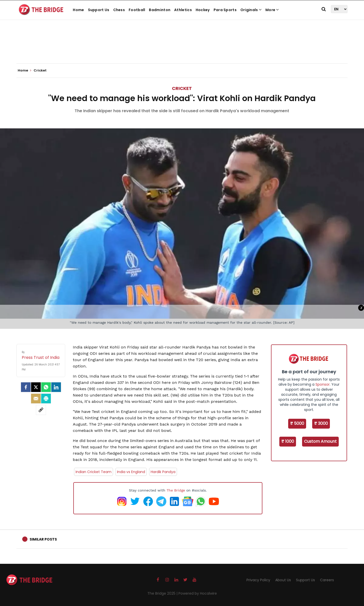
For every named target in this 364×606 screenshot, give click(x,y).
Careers (327, 580)
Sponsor (323, 384)
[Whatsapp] (46, 387)
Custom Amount (320, 441)
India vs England (131, 472)
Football (137, 10)
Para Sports (225, 10)
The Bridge (176, 490)
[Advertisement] (182, 48)
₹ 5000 (297, 423)
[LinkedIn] (56, 387)
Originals (251, 10)
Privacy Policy (258, 580)
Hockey (203, 10)
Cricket (182, 88)
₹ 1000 (288, 441)
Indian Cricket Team (94, 472)
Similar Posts (43, 539)
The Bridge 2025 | (163, 593)
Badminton (160, 10)
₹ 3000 (321, 423)
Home (78, 10)
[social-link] (41, 410)
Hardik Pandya (163, 472)
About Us (283, 580)
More (272, 10)
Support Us (99, 10)
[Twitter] (36, 387)
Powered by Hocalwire (198, 593)
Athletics (183, 10)
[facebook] (26, 387)
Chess (119, 10)
